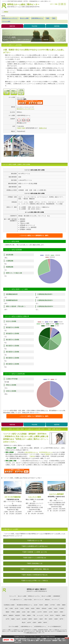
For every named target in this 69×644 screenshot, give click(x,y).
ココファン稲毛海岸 (56, 494)
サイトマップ (55, 600)
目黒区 (33, 612)
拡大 (65, 4)
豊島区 (8, 612)
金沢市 (29, 622)
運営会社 (47, 600)
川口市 (46, 615)
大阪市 (41, 619)
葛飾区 (64, 605)
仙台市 (18, 619)
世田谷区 (44, 608)
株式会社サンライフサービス (26, 109)
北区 (6, 608)
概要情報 (12, 26)
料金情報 (34, 26)
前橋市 (64, 615)
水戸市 (8, 619)
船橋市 (29, 615)
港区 (28, 612)
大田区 (58, 605)
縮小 (59, 4)
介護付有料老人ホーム (31, 452)
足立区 (36, 605)
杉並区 (33, 608)
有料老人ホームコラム (34, 596)
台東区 (50, 608)
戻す (62, 4)
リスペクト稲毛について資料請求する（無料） (35, 235)
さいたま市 (40, 615)
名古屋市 (24, 619)
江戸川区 (52, 605)
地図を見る (43, 128)
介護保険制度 (56, 596)
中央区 (55, 608)
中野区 (13, 612)
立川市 (51, 612)
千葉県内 (47, 454)
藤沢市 (5, 615)
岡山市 (24, 622)
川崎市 (61, 612)
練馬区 (18, 612)
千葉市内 (32, 456)
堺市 (46, 619)
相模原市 (11, 615)
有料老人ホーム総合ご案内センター (23, 6)
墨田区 (38, 608)
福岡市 (40, 622)
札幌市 (13, 619)
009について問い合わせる (17, 471)
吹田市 (51, 619)
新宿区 (27, 608)
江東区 (11, 608)
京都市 (56, 619)
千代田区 (61, 608)
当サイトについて (39, 600)
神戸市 (61, 619)
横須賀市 (18, 615)
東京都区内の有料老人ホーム (24, 605)
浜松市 (36, 619)
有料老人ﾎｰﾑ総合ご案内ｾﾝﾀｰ (37, 590)
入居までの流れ (28, 600)
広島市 (34, 622)
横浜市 (56, 612)
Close (67, 638)
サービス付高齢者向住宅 (54, 627)
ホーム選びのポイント (16, 600)
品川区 (17, 608)
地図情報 (57, 26)
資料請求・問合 (8, 640)
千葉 (34, 615)
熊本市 (45, 622)
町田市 (45, 612)
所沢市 (52, 615)
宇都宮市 (58, 615)
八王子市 (39, 612)
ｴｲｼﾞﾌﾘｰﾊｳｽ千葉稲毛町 (13, 497)
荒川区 (41, 605)
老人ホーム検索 (22, 596)
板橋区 (46, 605)
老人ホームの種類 (46, 596)
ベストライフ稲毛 (34, 497)
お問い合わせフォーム (32, 633)
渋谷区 (22, 608)
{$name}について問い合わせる (30, 102)
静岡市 (30, 619)
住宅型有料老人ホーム (46, 452)
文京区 (24, 612)
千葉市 (24, 615)
